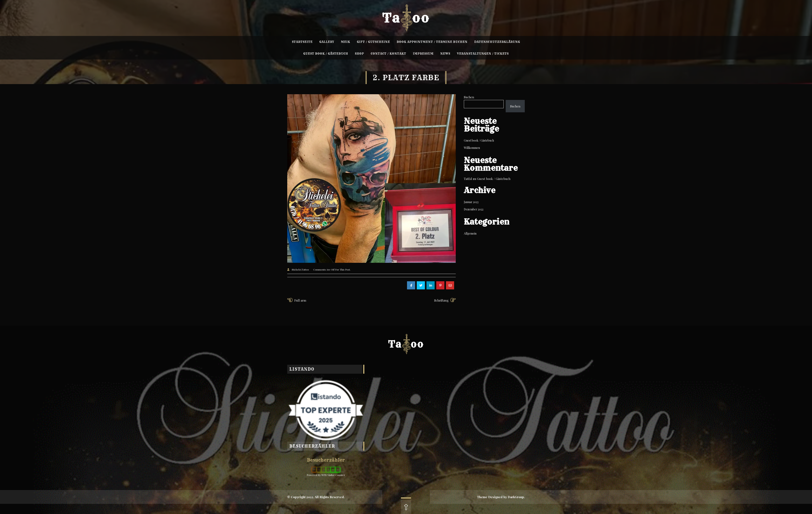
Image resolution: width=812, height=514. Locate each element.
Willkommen (472, 148)
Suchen (469, 97)
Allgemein (470, 233)
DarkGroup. (516, 497)
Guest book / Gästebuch (479, 140)
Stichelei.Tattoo (300, 269)
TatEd (468, 179)
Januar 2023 (471, 202)
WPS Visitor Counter (333, 475)
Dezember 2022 (474, 209)
